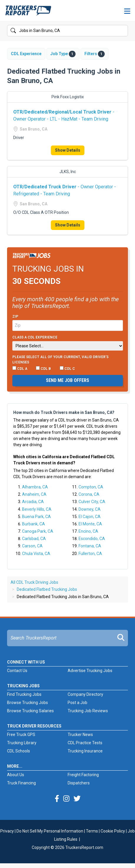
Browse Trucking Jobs (27, 703)
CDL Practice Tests (85, 743)
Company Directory (85, 694)
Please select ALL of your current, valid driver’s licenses (60, 360)
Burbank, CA (34, 524)
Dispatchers (79, 783)
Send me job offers (67, 380)
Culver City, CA (92, 502)
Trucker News (80, 735)
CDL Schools (19, 751)
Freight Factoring (83, 775)
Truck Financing (21, 783)
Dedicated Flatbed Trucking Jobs (47, 589)
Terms (92, 831)
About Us (16, 775)
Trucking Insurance (85, 751)
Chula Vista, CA (36, 554)
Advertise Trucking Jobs (90, 671)
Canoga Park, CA (38, 531)
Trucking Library (22, 743)
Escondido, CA (92, 539)
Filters (95, 54)
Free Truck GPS (21, 735)
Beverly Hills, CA (37, 509)
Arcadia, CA (33, 502)
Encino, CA (88, 531)
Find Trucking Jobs (24, 694)
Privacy (7, 831)
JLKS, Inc (68, 172)
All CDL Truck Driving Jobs (34, 582)
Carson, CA (32, 546)
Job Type (63, 54)
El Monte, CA (90, 524)
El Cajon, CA (90, 517)
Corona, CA (89, 494)
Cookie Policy (113, 831)
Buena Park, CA (36, 517)
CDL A (20, 368)
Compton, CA (91, 487)
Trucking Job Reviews (88, 711)
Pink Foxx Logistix (68, 97)
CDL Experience (26, 54)
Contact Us (17, 671)
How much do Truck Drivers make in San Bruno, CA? (64, 412)
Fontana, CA (90, 546)
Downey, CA (90, 509)
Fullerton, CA (90, 554)
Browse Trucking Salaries (30, 711)
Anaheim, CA (34, 494)
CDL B (43, 368)
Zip (15, 317)
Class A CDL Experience (35, 337)
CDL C (67, 368)
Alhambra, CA (35, 487)
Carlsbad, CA (34, 539)
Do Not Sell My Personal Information (50, 831)
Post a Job (77, 703)
